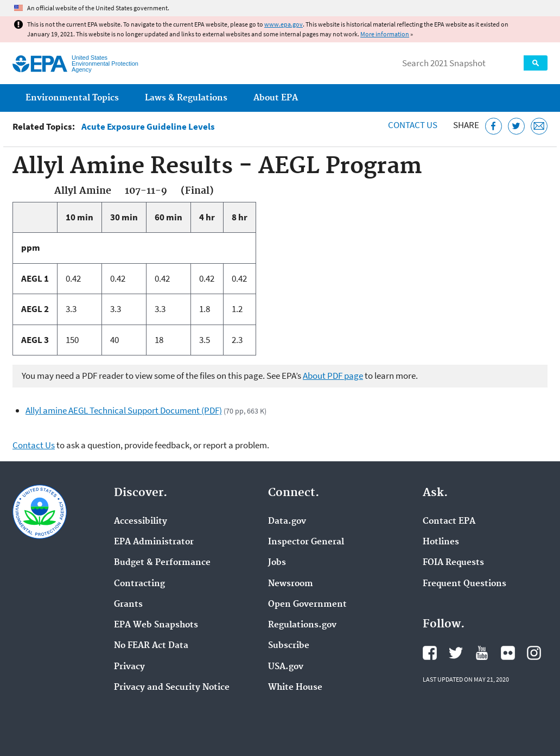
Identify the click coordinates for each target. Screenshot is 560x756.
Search (536, 63)
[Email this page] (539, 126)
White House (295, 688)
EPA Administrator (154, 542)
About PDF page (333, 376)
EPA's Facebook (430, 653)
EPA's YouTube (482, 653)
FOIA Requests (453, 563)
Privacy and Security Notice (172, 688)
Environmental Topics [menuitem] (72, 98)
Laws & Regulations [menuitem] (186, 98)
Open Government (307, 605)
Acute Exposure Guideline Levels (148, 127)
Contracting (139, 584)
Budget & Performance (162, 563)
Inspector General (306, 542)
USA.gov (286, 667)
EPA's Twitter (456, 653)
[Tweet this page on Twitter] (516, 126)
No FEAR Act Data (151, 646)
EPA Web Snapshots (156, 625)
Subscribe (289, 646)
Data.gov (287, 522)
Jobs (277, 563)
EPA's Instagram (534, 653)
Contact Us (413, 125)
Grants (128, 605)
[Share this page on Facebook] (494, 126)
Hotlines (441, 542)
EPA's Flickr (508, 653)
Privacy (129, 667)
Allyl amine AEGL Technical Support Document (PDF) (124, 410)
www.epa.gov (284, 24)
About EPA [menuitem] (276, 98)
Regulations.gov (302, 625)
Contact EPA (449, 522)
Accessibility (141, 522)
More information (385, 34)
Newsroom (291, 584)
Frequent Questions (464, 584)
